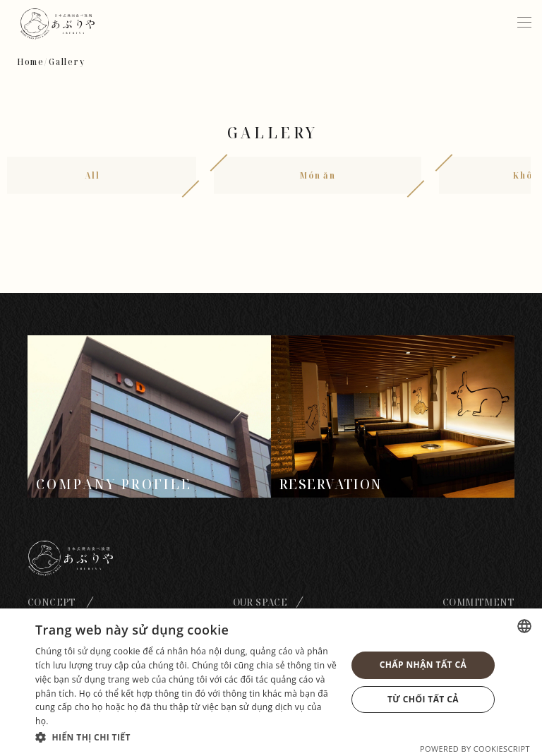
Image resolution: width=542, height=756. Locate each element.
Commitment (478, 602)
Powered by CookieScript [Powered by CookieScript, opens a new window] (475, 749)
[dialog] (271, 682)
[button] (186, 737)
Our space (260, 602)
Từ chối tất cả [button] (423, 699)
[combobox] (524, 626)
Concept (52, 602)
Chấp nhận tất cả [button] (423, 665)
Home (31, 62)
